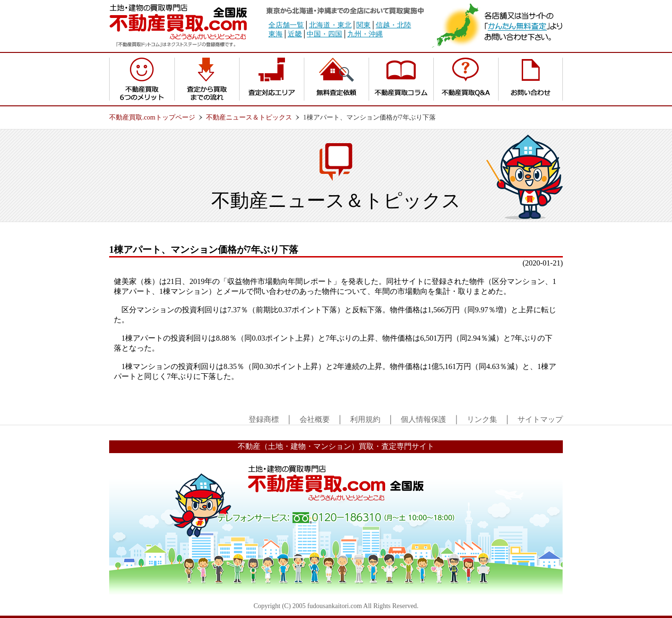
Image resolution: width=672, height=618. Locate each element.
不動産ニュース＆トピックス (249, 117)
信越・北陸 (393, 25)
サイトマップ (540, 419)
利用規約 (365, 419)
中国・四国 (324, 34)
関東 (363, 25)
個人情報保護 (423, 419)
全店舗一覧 (286, 25)
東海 (276, 34)
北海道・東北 (330, 25)
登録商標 (264, 419)
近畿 (295, 34)
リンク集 (482, 419)
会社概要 (315, 419)
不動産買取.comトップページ (152, 117)
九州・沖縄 (365, 34)
